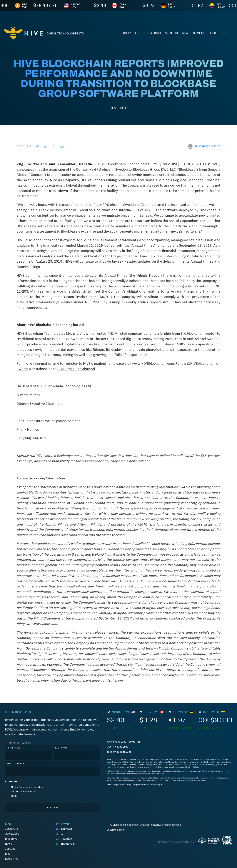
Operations (152, 33)
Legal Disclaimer (116, 830)
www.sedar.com (44, 624)
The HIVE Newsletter (24, 792)
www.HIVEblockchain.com (153, 364)
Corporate (132, 33)
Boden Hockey (227, 841)
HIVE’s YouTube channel (76, 369)
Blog (212, 33)
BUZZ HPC (226, 33)
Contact (200, 33)
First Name (15, 748)
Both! (14, 796)
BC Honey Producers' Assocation (209, 841)
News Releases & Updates (27, 787)
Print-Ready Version (208, 146)
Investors (172, 33)
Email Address (17, 764)
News (186, 33)
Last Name (61, 748)
